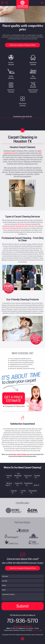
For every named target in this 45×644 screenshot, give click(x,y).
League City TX (19, 484)
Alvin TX (36, 485)
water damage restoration (20, 226)
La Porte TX (23, 492)
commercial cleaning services (12, 228)
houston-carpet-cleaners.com (35, 635)
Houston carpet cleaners (19, 454)
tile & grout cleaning (24, 224)
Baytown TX (14, 492)
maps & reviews (36, 630)
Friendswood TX (28, 484)
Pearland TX (37, 477)
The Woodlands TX (18, 476)
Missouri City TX (9, 484)
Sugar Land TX (28, 477)
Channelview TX (33, 492)
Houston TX (9, 477)
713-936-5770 (23, 621)
